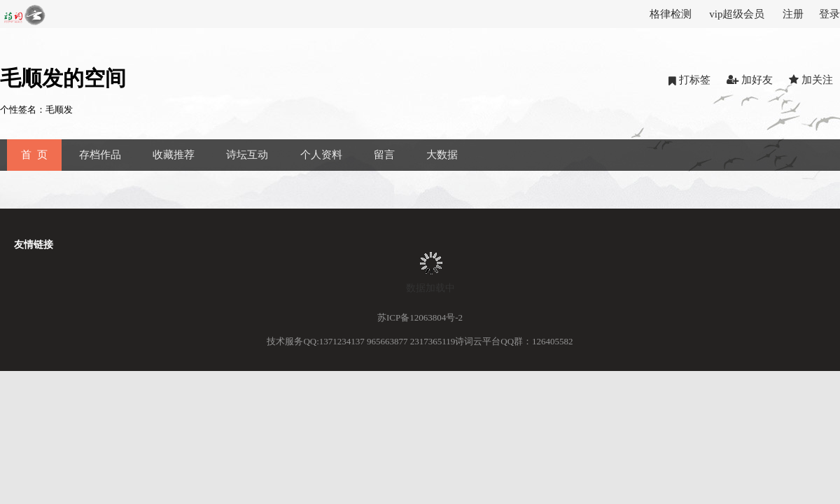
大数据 (442, 155)
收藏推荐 (174, 155)
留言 (384, 155)
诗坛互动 (247, 155)
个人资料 (321, 155)
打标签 (689, 80)
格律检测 (671, 14)
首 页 (34, 155)
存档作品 (100, 155)
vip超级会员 (737, 14)
